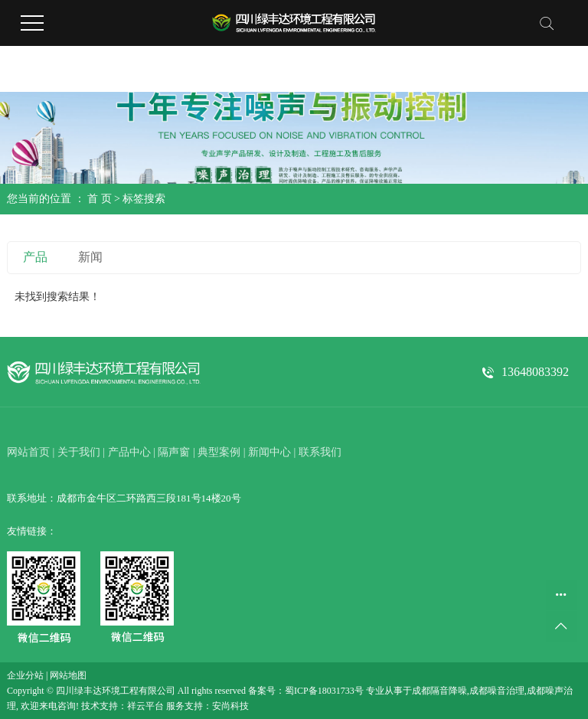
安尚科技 (230, 706)
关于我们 (79, 452)
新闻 (90, 257)
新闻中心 (269, 452)
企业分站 (25, 675)
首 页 (100, 199)
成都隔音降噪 (439, 691)
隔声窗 (174, 452)
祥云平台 (145, 706)
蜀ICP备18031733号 (324, 691)
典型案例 (219, 452)
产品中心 (129, 452)
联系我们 (320, 452)
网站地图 (68, 675)
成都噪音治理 (497, 691)
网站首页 (28, 452)
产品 (35, 257)
